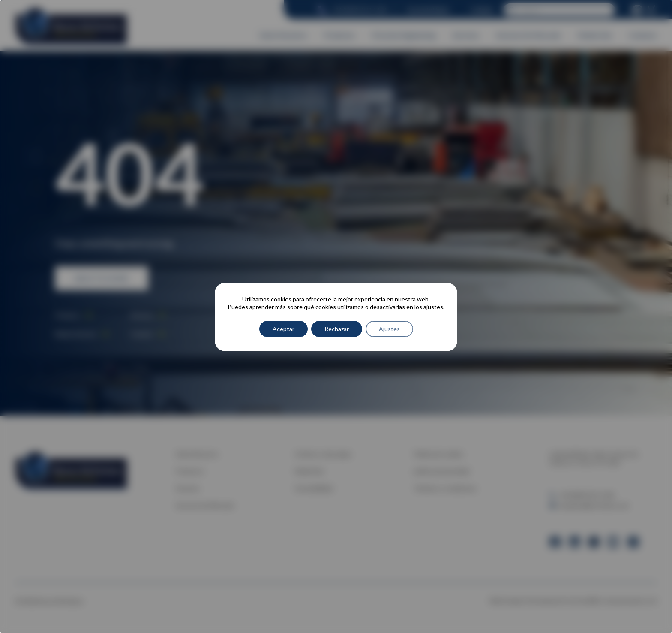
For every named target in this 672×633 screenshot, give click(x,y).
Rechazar (337, 329)
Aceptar (283, 329)
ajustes (433, 307)
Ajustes (389, 329)
